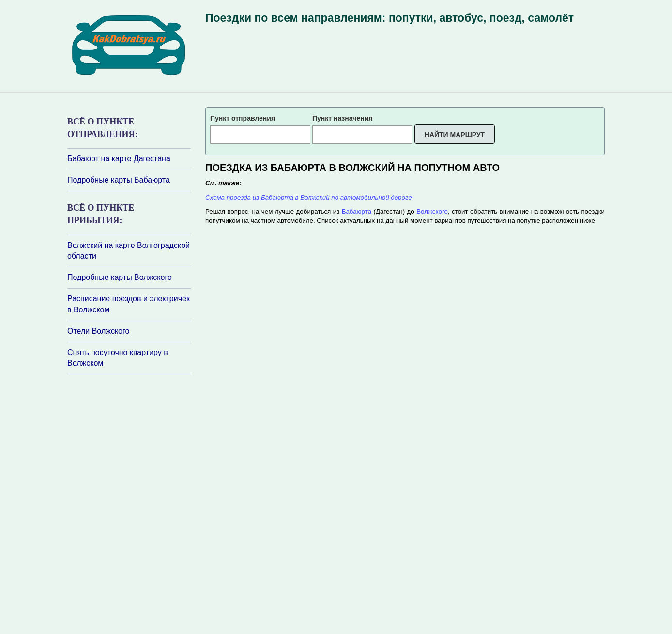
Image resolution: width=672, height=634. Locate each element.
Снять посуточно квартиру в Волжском (118, 358)
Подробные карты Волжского (120, 277)
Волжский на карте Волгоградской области (129, 251)
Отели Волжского (98, 331)
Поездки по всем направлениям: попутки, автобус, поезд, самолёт (389, 18)
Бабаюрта (357, 211)
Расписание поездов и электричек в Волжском (129, 304)
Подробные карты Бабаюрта (119, 180)
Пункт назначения (342, 118)
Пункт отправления (243, 118)
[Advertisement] (125, 503)
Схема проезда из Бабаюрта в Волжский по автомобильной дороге (309, 197)
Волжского (432, 211)
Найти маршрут (455, 135)
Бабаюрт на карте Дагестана (119, 159)
